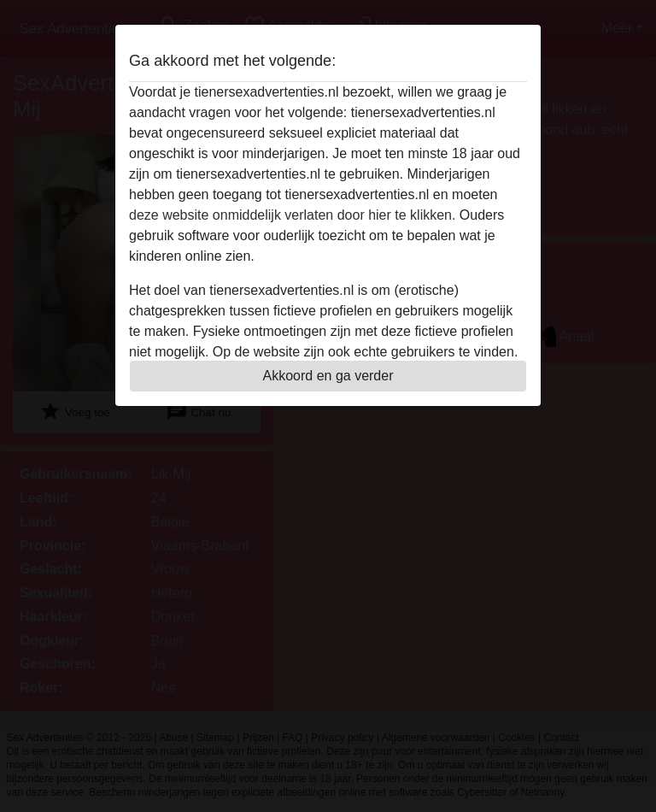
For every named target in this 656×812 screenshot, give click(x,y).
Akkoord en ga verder (328, 376)
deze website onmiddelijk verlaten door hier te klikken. (292, 215)
